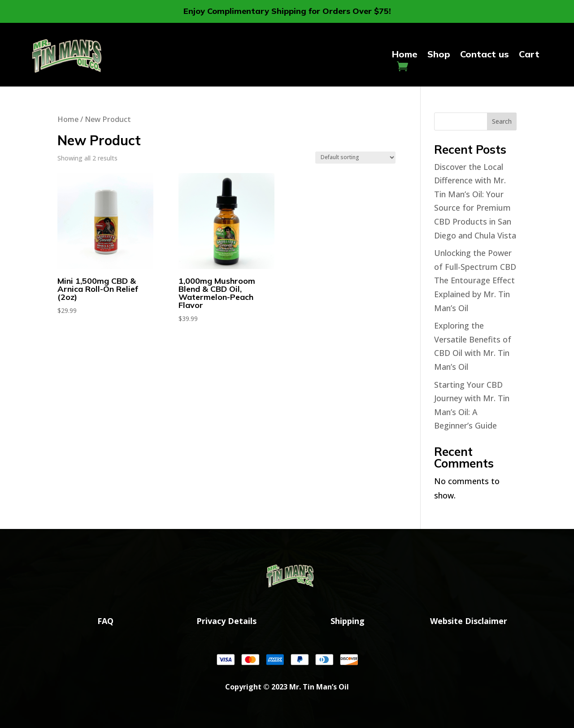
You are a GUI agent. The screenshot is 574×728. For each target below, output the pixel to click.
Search (502, 121)
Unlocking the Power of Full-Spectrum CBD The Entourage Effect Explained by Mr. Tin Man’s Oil (475, 280)
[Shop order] (355, 158)
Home (405, 55)
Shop (439, 55)
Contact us (485, 55)
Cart (529, 55)
